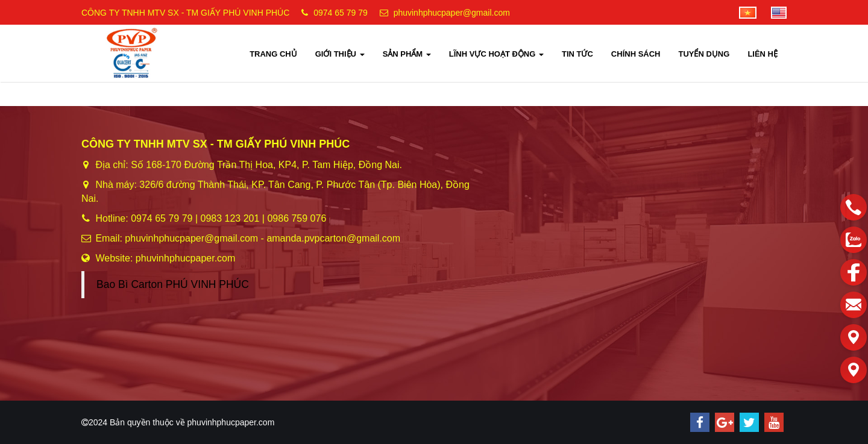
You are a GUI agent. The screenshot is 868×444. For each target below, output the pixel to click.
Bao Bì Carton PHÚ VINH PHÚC (173, 284)
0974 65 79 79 (341, 13)
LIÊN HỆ (763, 54)
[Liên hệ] (854, 337)
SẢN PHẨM (407, 54)
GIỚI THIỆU (340, 54)
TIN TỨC (577, 54)
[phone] (854, 207)
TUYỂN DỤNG (704, 54)
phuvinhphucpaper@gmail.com (452, 13)
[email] (854, 305)
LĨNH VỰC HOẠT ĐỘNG (496, 54)
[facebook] (854, 272)
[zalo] (854, 240)
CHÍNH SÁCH (636, 54)
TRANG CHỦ (273, 54)
